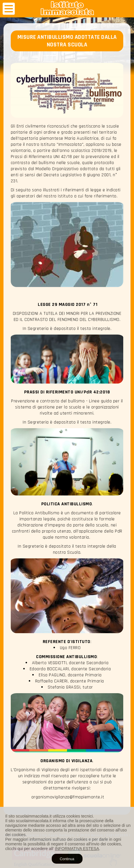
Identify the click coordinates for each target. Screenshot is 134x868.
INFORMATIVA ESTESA (77, 849)
